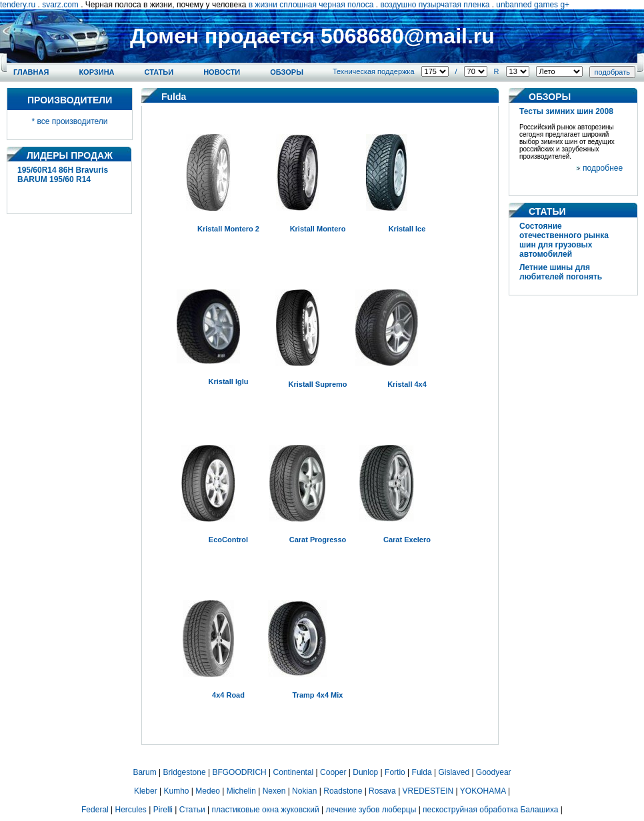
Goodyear (494, 772)
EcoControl (228, 540)
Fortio (395, 772)
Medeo (208, 791)
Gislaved (454, 772)
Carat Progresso (318, 540)
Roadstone (343, 791)
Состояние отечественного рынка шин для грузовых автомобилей (564, 240)
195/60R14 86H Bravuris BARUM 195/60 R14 (63, 175)
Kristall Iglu (229, 381)
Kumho (176, 791)
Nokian (304, 791)
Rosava (382, 791)
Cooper (333, 772)
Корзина (96, 72)
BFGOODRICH (239, 772)
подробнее (603, 168)
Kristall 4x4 (407, 384)
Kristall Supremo (317, 384)
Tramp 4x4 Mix (318, 695)
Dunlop (365, 772)
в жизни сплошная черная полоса (311, 5)
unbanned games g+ (533, 5)
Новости (222, 72)
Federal (95, 810)
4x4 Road (228, 695)
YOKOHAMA (483, 791)
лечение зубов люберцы (371, 810)
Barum (144, 772)
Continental (294, 772)
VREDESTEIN (428, 791)
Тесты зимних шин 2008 (566, 111)
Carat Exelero (407, 540)
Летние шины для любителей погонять (561, 272)
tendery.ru (18, 5)
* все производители (70, 121)
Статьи (159, 72)
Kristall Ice (407, 229)
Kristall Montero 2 (228, 229)
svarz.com (60, 5)
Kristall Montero (318, 229)
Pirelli (163, 810)
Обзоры (287, 72)
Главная (31, 72)
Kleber (146, 791)
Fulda (422, 772)
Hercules (131, 810)
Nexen (274, 791)
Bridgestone (185, 772)
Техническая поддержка (374, 71)
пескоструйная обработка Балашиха (490, 810)
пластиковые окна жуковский (266, 810)
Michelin (241, 791)
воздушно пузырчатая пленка (435, 5)
